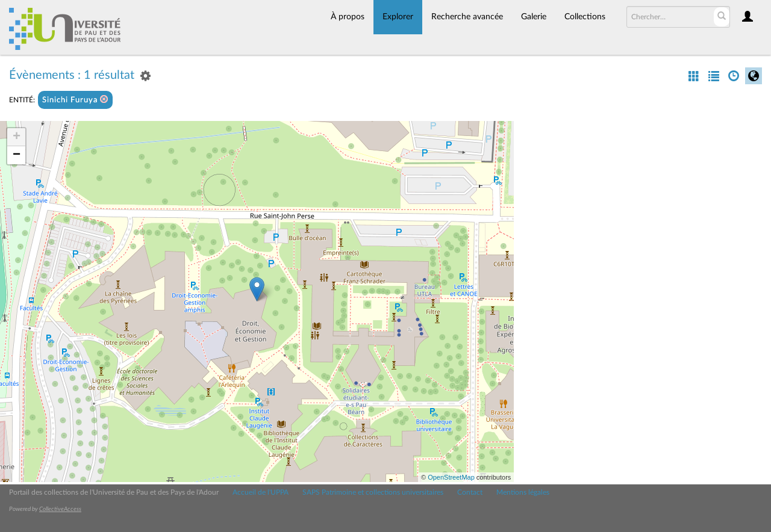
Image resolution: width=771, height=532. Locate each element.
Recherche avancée (467, 17)
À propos (348, 17)
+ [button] (17, 137)
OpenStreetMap (451, 477)
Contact (470, 492)
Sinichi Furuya (75, 100)
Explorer (398, 17)
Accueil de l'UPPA (261, 492)
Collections (585, 17)
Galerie (534, 17)
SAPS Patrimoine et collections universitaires (373, 492)
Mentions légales (523, 492)
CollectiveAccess (60, 509)
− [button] (17, 155)
